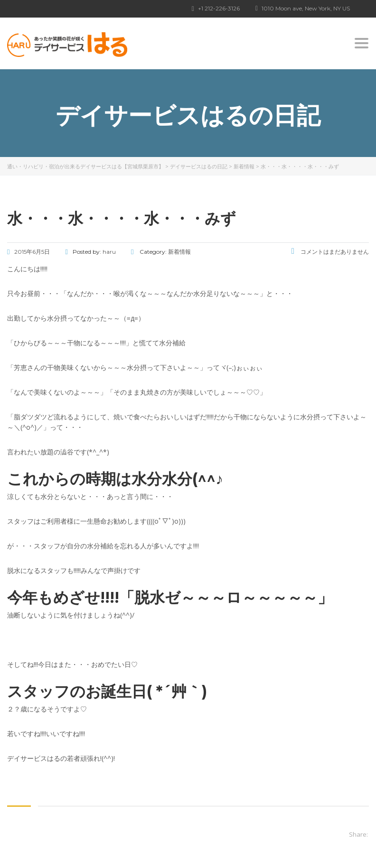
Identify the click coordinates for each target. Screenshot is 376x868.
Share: (358, 834)
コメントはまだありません (330, 252)
